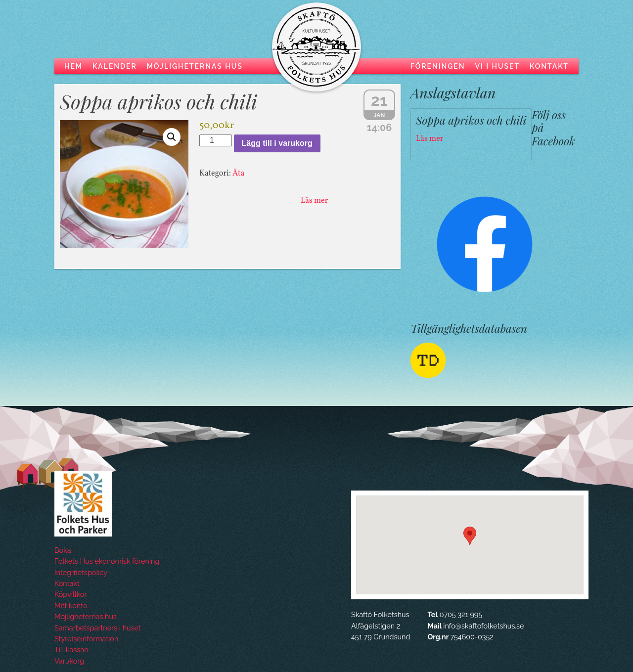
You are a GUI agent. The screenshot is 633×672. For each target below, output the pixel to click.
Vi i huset (497, 66)
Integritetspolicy (81, 572)
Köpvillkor (70, 594)
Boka (63, 550)
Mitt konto (71, 605)
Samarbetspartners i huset (98, 628)
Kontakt (549, 66)
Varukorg (69, 661)
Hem (73, 66)
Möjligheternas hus (195, 66)
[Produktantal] (216, 140)
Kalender (115, 66)
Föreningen (438, 66)
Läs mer (314, 201)
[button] (172, 137)
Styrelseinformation (86, 639)
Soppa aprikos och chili (158, 101)
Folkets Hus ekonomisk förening (107, 561)
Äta (239, 174)
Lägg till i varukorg (277, 143)
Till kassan (71, 650)
